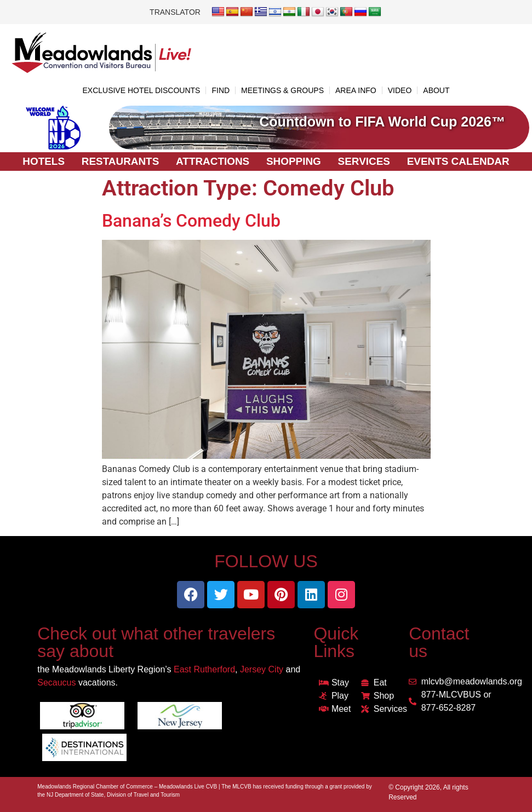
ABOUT (436, 90)
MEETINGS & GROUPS (282, 90)
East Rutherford (204, 669)
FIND (221, 90)
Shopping (294, 161)
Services (364, 161)
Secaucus (56, 683)
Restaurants (119, 161)
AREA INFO (356, 90)
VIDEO (400, 90)
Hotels (42, 161)
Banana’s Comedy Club (191, 221)
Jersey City (262, 669)
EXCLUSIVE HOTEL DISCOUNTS (141, 90)
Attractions (212, 161)
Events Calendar (459, 161)
